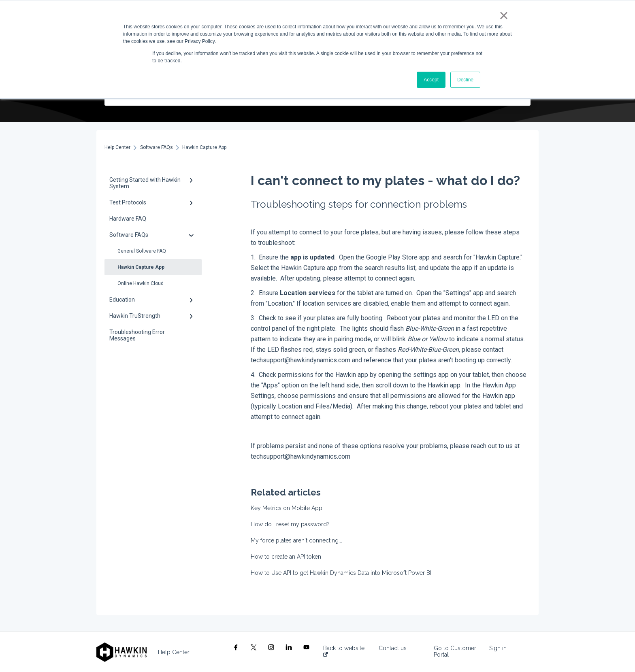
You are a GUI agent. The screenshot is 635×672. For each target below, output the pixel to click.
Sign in (498, 648)
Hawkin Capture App (141, 267)
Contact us (393, 648)
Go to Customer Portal (455, 651)
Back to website (344, 651)
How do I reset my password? (290, 524)
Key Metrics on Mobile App (287, 508)
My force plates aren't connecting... (296, 540)
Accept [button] (431, 80)
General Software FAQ (142, 251)
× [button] (504, 15)
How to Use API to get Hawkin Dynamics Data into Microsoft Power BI (341, 573)
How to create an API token (286, 557)
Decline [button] (465, 80)
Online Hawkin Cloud (141, 283)
